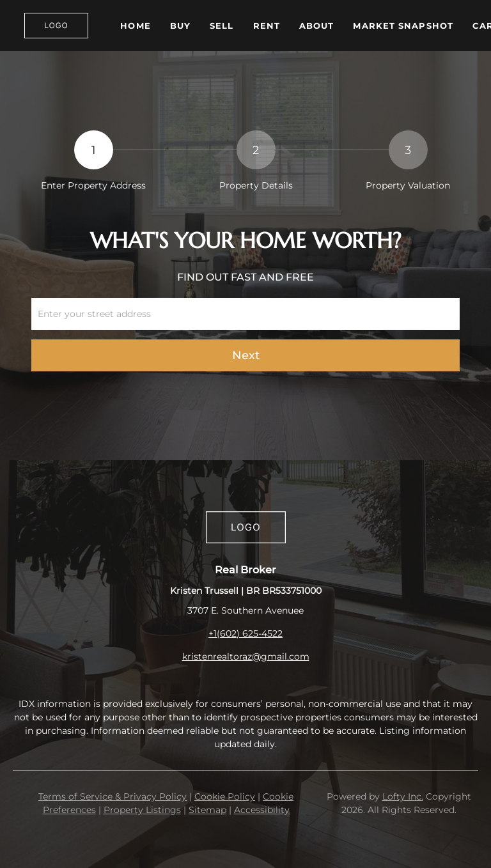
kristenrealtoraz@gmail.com (246, 656)
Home (135, 26)
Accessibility (262, 810)
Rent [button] (267, 26)
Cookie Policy (225, 796)
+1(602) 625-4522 (245, 633)
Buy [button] (180, 26)
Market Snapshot (403, 26)
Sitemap (207, 810)
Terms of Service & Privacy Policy (113, 796)
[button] (56, 26)
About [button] (317, 26)
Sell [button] (222, 26)
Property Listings (142, 810)
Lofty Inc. (403, 796)
